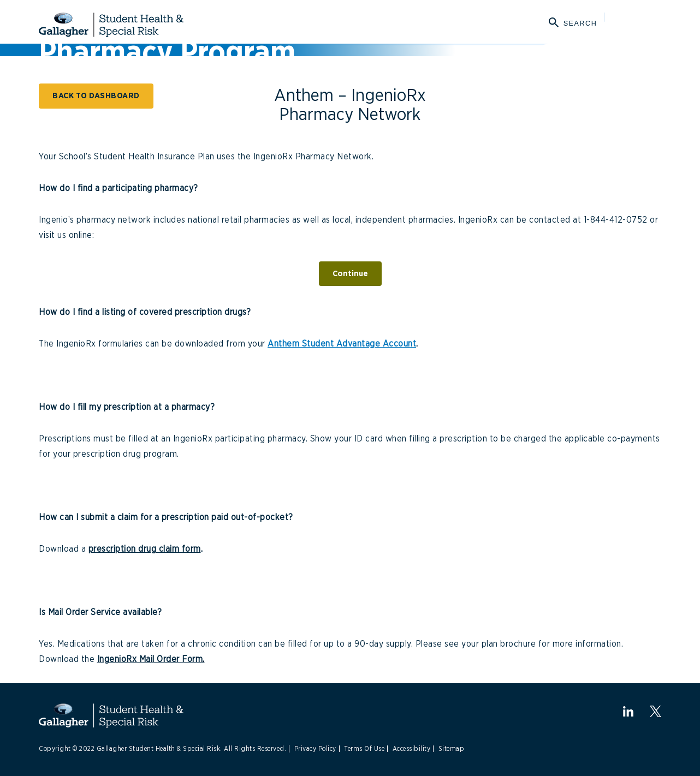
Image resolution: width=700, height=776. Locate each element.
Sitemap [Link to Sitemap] (452, 749)
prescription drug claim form (145, 549)
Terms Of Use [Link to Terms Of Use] (364, 749)
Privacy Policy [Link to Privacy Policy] (315, 749)
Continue (350, 274)
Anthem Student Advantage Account (342, 344)
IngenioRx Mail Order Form (150, 659)
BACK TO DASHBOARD (96, 96)
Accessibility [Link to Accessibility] (412, 749)
